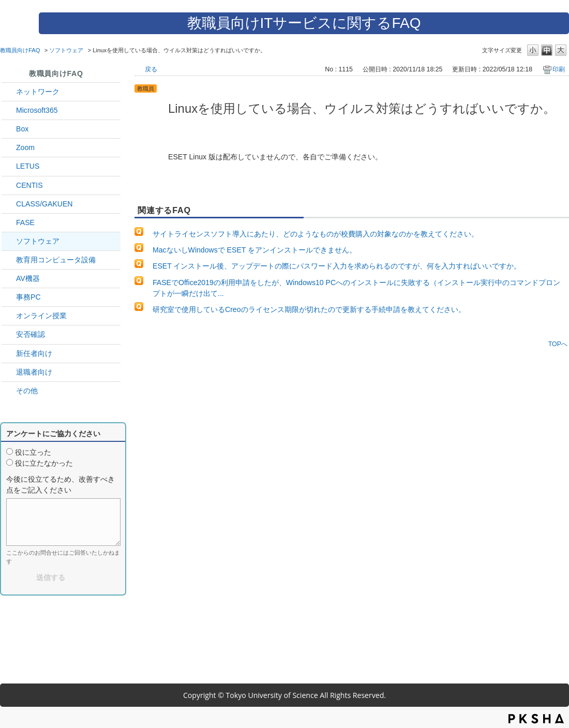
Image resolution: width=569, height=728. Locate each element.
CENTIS (29, 185)
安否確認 (31, 334)
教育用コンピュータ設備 (56, 260)
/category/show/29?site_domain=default (9, 110)
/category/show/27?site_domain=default (9, 223)
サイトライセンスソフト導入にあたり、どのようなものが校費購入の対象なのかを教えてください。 (316, 234)
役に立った (33, 452)
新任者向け (34, 353)
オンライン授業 (41, 316)
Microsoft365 (37, 110)
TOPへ (558, 344)
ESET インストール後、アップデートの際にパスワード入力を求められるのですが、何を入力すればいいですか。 (337, 266)
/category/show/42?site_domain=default (9, 166)
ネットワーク (38, 92)
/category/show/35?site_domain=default (9, 297)
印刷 (559, 69)
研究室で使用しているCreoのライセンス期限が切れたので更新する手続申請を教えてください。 (309, 309)
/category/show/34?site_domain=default (9, 92)
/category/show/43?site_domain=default (9, 129)
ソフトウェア (66, 50)
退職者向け (34, 372)
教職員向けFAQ (20, 50)
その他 (27, 391)
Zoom (25, 147)
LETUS (28, 166)
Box (22, 129)
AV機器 (28, 278)
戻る (151, 69)
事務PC (28, 297)
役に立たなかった (44, 463)
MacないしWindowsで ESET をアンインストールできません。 (254, 250)
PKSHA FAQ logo (536, 719)
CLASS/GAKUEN (44, 204)
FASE (25, 222)
